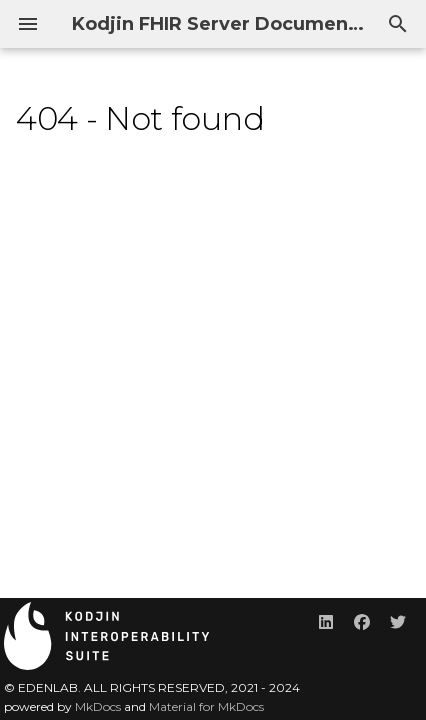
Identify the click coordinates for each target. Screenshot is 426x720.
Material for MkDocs (206, 706)
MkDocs (98, 706)
